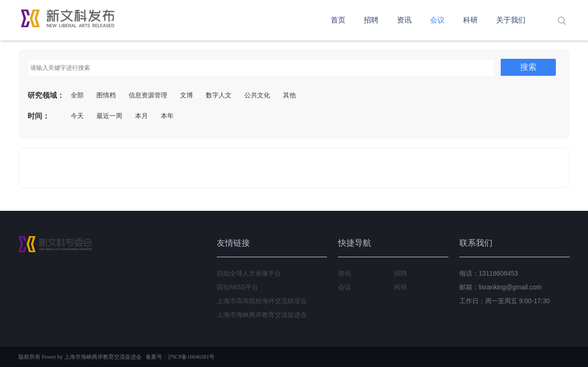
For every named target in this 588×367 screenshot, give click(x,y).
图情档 (106, 95)
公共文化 (257, 95)
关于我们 (511, 20)
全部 (77, 95)
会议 (437, 20)
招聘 (371, 20)
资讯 (404, 20)
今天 (77, 116)
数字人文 (219, 95)
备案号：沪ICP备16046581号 (180, 357)
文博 (187, 95)
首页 (338, 20)
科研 (470, 20)
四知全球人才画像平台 (249, 273)
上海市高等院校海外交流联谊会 (262, 301)
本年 (167, 116)
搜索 (528, 67)
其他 (289, 95)
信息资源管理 (148, 95)
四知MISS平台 (237, 287)
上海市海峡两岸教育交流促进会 (262, 315)
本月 (141, 116)
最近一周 (109, 116)
